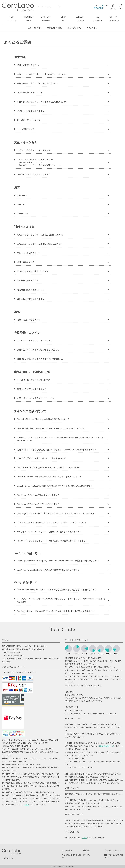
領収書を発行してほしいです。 (63, 92)
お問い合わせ (8, 858)
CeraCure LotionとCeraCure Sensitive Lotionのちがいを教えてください (63, 477)
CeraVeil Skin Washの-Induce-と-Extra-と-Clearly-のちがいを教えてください (63, 428)
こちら (27, 804)
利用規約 (86, 850)
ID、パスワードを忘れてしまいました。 (63, 341)
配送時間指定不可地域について (63, 289)
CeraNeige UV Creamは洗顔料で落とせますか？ (63, 495)
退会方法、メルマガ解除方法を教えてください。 (63, 350)
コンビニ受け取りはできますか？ (63, 299)
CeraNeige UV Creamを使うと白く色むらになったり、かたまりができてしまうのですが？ (63, 513)
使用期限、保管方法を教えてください (63, 380)
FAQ (97, 18)
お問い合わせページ (106, 746)
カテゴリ (35, 28)
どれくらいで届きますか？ (63, 253)
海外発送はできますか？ (63, 280)
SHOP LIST (46, 18)
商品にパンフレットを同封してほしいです (63, 398)
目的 (92, 28)
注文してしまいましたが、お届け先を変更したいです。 (63, 234)
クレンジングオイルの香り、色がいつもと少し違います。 (63, 458)
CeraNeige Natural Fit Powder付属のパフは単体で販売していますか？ (63, 570)
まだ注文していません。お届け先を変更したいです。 (63, 244)
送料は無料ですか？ (63, 262)
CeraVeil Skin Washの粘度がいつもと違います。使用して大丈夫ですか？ (63, 467)
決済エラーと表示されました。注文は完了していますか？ (63, 74)
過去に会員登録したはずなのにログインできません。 (63, 359)
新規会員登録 (99, 8)
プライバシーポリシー (113, 850)
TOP (12, 18)
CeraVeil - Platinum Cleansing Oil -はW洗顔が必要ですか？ (63, 419)
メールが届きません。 (63, 129)
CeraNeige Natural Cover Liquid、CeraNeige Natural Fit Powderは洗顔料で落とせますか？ (63, 561)
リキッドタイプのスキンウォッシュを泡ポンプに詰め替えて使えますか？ (63, 532)
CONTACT (114, 18)
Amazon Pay (63, 214)
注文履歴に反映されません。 (63, 120)
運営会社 (86, 855)
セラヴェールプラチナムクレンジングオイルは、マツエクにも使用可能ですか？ (63, 541)
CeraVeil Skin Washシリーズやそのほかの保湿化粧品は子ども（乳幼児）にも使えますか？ (63, 590)
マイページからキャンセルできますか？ (63, 150)
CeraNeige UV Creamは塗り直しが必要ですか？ (63, 504)
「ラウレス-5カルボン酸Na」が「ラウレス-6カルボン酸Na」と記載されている (63, 522)
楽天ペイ (63, 204)
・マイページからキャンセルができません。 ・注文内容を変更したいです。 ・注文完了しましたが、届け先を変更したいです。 (63, 162)
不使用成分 (55, 28)
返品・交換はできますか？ (63, 320)
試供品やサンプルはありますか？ (63, 389)
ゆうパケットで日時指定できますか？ (63, 271)
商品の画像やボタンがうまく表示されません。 (63, 83)
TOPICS (63, 18)
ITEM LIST (29, 18)
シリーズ (75, 28)
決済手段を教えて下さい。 (63, 65)
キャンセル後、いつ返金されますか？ (63, 174)
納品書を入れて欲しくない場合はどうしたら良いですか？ (63, 102)
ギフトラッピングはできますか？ (63, 111)
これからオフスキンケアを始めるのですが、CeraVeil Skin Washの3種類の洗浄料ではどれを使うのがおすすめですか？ (63, 439)
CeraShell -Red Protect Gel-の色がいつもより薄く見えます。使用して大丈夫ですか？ (63, 486)
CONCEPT (80, 18)
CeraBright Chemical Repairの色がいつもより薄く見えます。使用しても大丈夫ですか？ (63, 611)
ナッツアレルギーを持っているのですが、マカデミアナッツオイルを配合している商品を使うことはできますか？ (63, 600)
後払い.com (63, 195)
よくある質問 (67, 850)
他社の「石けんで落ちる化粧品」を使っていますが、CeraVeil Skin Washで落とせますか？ (63, 450)
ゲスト (104, 6)
